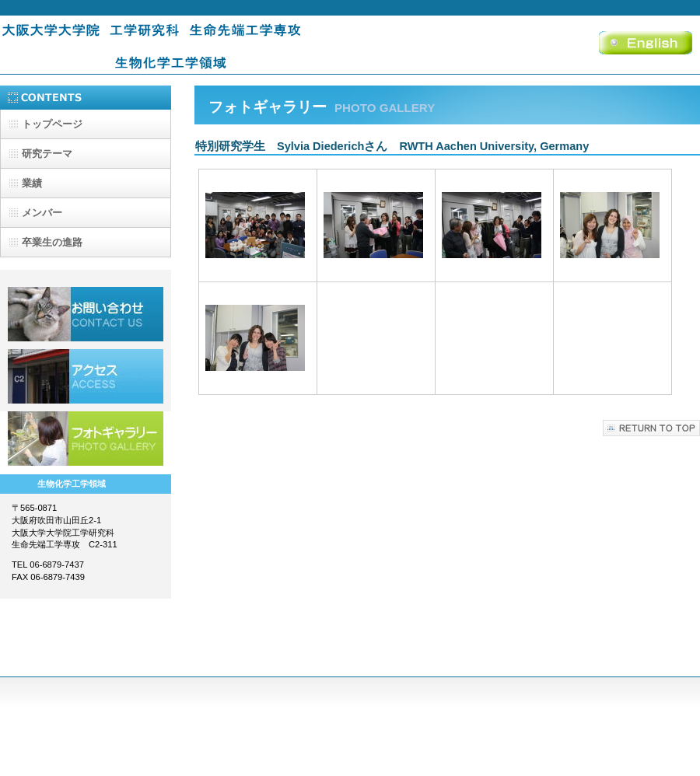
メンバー (42, 213)
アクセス (86, 376)
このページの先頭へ (651, 428)
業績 (32, 183)
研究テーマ (47, 154)
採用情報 (86, 314)
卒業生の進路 (52, 242)
